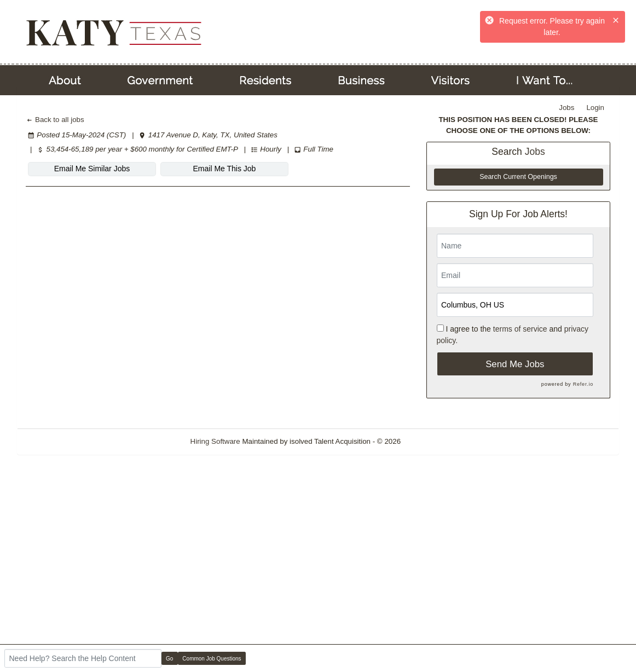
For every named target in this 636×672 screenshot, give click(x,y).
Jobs (566, 108)
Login (595, 108)
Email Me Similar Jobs (92, 169)
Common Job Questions (212, 659)
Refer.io (583, 384)
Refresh (433, 441)
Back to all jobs (55, 120)
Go (169, 659)
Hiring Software (215, 441)
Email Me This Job (225, 169)
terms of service (520, 329)
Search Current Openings (518, 177)
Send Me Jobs (515, 364)
